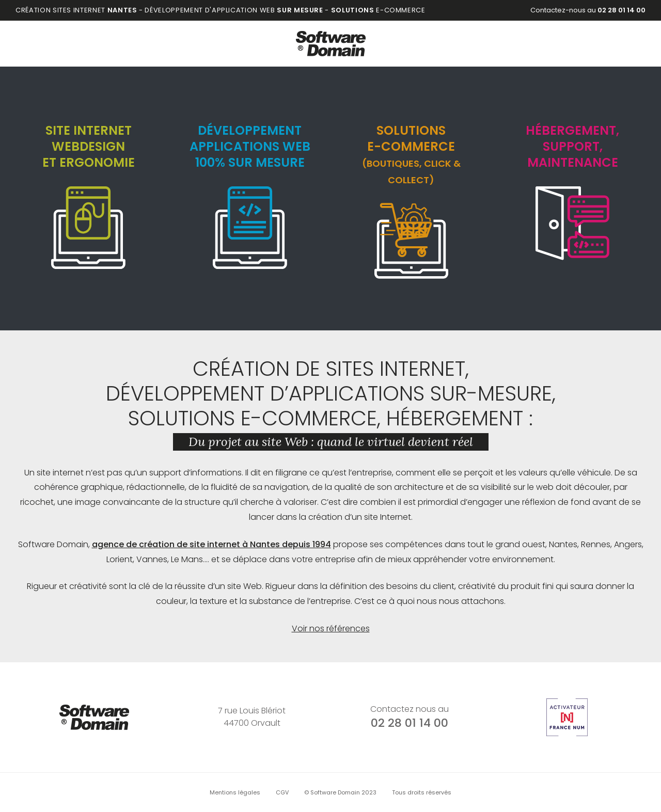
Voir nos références (331, 628)
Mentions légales (235, 792)
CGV (282, 792)
